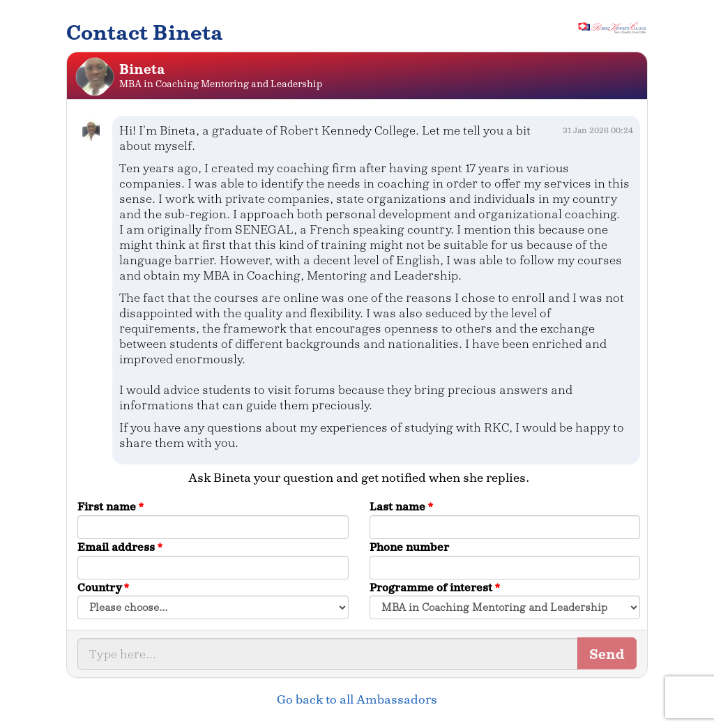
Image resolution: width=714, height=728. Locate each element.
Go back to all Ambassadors (357, 699)
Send (607, 654)
